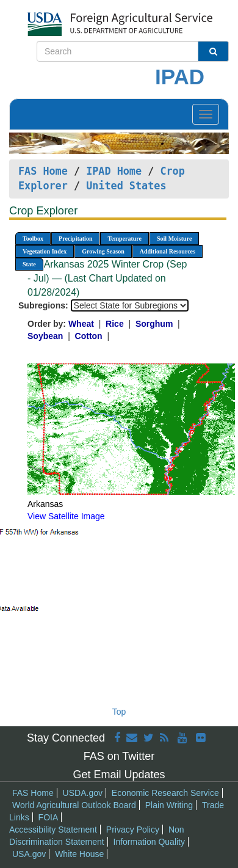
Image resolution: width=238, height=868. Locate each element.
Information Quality (150, 842)
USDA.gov (83, 793)
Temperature (124, 239)
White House (79, 854)
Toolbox (33, 239)
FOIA (49, 817)
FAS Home (43, 171)
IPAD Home (114, 171)
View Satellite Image (66, 516)
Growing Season (103, 251)
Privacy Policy (133, 830)
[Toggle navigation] (206, 114)
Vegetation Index (45, 251)
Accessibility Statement (53, 830)
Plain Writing (169, 805)
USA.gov (29, 854)
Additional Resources (168, 251)
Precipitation (75, 239)
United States (126, 186)
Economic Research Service (165, 793)
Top (119, 712)
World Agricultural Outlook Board (74, 805)
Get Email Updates (119, 775)
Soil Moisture (174, 239)
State (29, 264)
